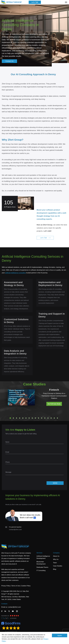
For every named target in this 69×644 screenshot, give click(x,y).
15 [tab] (54, 418)
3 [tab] (17, 418)
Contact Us (9, 61)
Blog (55, 569)
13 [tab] (48, 418)
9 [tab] (35, 418)
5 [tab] (23, 418)
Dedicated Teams (42, 567)
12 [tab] (45, 418)
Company (56, 553)
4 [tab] (20, 418)
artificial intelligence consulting (15, 273)
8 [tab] (32, 418)
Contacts (4, 604)
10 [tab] (39, 418)
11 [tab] (42, 418)
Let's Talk (35, 2)
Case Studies (58, 566)
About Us (56, 556)
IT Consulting (41, 570)
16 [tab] (57, 418)
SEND (55, 483)
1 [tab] (10, 418)
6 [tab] (26, 418)
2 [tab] (13, 418)
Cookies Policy (26, 586)
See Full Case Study (54, 404)
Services (39, 553)
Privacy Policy (6, 586)
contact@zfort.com (15, 530)
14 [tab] (51, 418)
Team (55, 563)
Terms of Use (16, 586)
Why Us (56, 559)
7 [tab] (29, 418)
